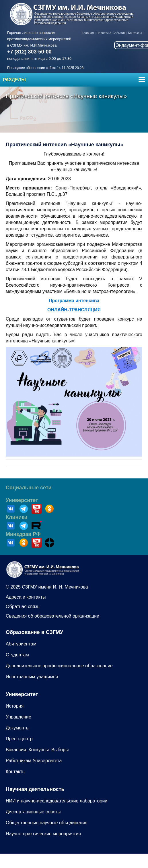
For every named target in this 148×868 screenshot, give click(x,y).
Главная (88, 33)
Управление (18, 717)
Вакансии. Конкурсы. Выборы (37, 750)
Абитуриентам (21, 644)
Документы (17, 728)
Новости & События (111, 33)
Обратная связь (23, 607)
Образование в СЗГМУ (34, 632)
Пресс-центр (19, 739)
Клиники (17, 517)
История (15, 706)
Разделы (14, 80)
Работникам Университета (34, 761)
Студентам (17, 655)
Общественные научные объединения (47, 823)
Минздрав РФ (23, 534)
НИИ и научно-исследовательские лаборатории (57, 801)
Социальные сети (29, 488)
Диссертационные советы (33, 812)
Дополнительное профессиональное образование (59, 666)
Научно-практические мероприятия (43, 834)
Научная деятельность (35, 789)
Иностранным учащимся (32, 677)
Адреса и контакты (26, 597)
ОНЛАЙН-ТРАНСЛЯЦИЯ (74, 310)
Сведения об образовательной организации (52, 616)
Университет (22, 500)
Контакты (135, 33)
